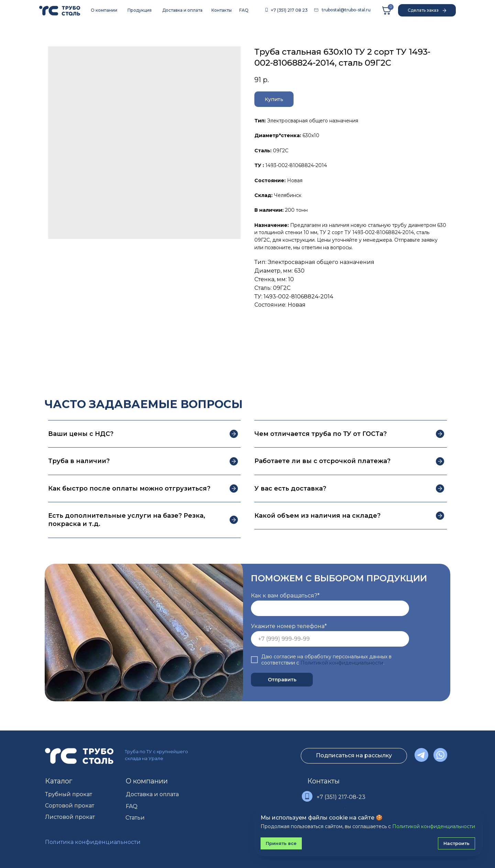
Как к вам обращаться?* (285, 596)
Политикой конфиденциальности (342, 663)
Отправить (282, 680)
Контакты (323, 781)
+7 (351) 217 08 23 (289, 10)
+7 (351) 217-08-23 (341, 797)
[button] (427, 10)
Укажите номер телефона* (289, 626)
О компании (147, 781)
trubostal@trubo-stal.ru (346, 10)
